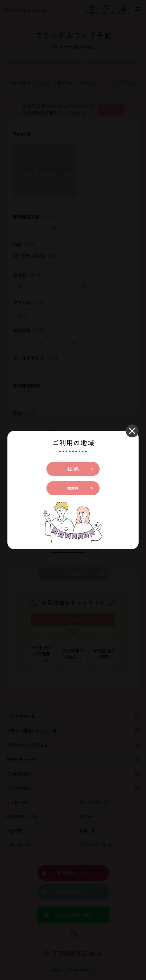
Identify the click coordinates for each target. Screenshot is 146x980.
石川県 (73, 469)
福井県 (73, 488)
